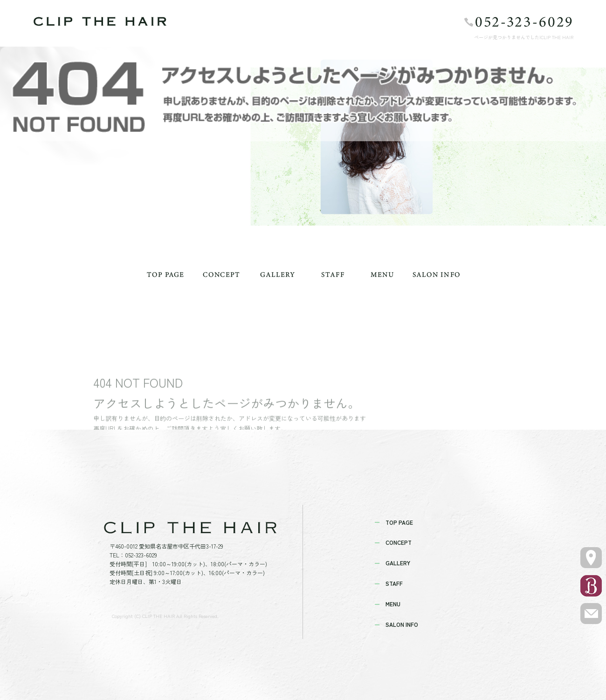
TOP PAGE (165, 275)
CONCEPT (221, 275)
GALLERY (277, 275)
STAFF (333, 275)
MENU (382, 275)
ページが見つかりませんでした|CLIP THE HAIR (524, 37)
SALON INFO (436, 275)
